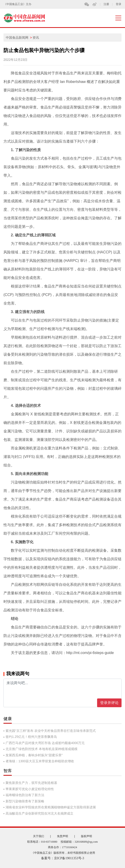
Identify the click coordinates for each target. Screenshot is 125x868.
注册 (106, 4)
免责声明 (62, 836)
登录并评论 (109, 703)
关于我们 (39, 836)
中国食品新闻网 (17, 38)
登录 (119, 4)
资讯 (36, 38)
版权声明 (86, 836)
